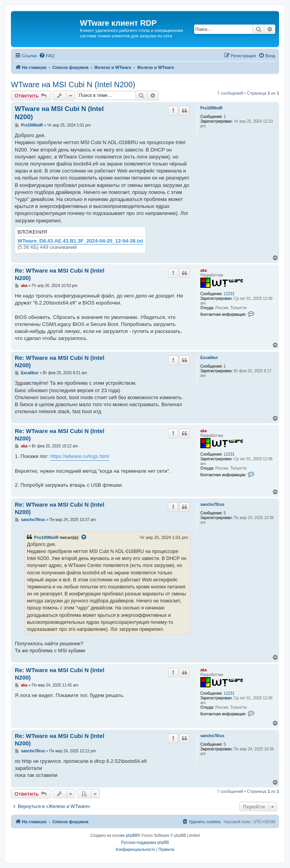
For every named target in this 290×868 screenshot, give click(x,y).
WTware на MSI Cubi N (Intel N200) (73, 85)
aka (204, 270)
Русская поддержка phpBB (145, 842)
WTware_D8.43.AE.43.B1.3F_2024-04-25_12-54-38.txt (80, 241)
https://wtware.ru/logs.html (80, 456)
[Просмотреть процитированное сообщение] (84, 537)
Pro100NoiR (211, 108)
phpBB (132, 835)
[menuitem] (47, 56)
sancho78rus (212, 504)
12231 (229, 294)
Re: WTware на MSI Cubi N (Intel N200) (60, 274)
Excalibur (209, 358)
